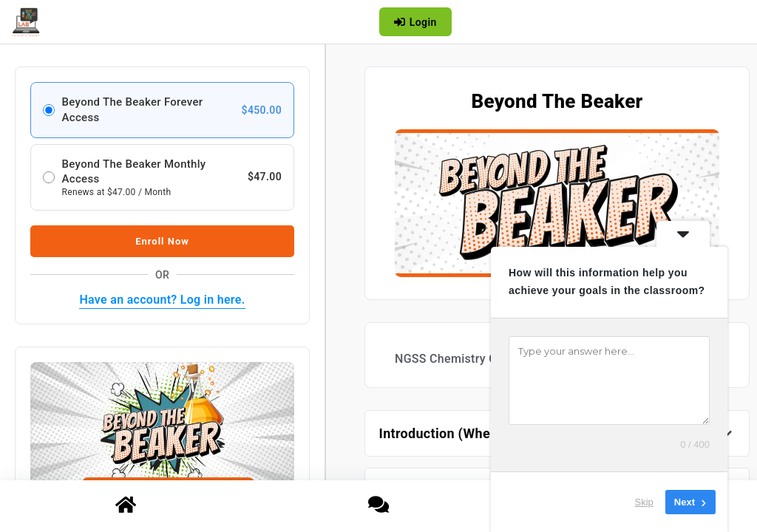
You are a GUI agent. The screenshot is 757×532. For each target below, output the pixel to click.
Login (415, 22)
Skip (644, 502)
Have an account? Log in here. (162, 300)
